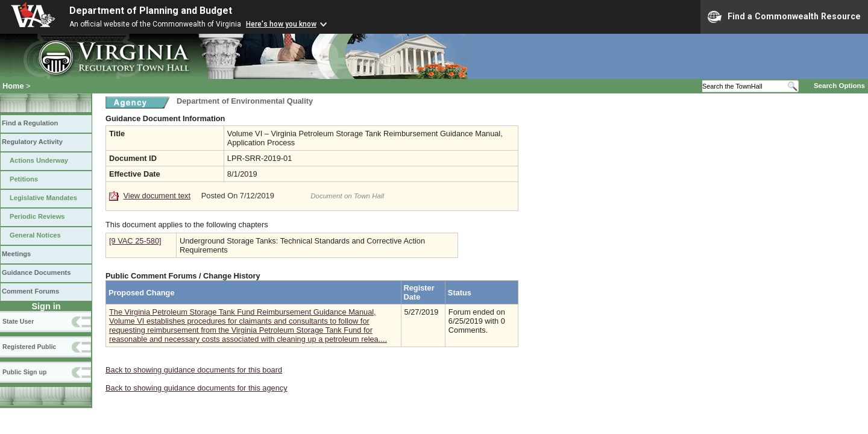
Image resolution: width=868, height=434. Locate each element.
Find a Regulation (30, 123)
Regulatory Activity (32, 142)
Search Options (839, 86)
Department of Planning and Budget (151, 11)
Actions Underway (39, 160)
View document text (157, 196)
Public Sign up (24, 372)
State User (18, 321)
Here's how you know (281, 24)
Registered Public (29, 347)
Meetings (16, 254)
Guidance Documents (36, 272)
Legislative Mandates (43, 198)
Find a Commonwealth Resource (784, 17)
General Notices (35, 235)
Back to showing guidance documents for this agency (197, 388)
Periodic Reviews (37, 216)
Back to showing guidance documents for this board (194, 370)
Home (13, 86)
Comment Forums (30, 291)
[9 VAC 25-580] (135, 241)
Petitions (24, 179)
